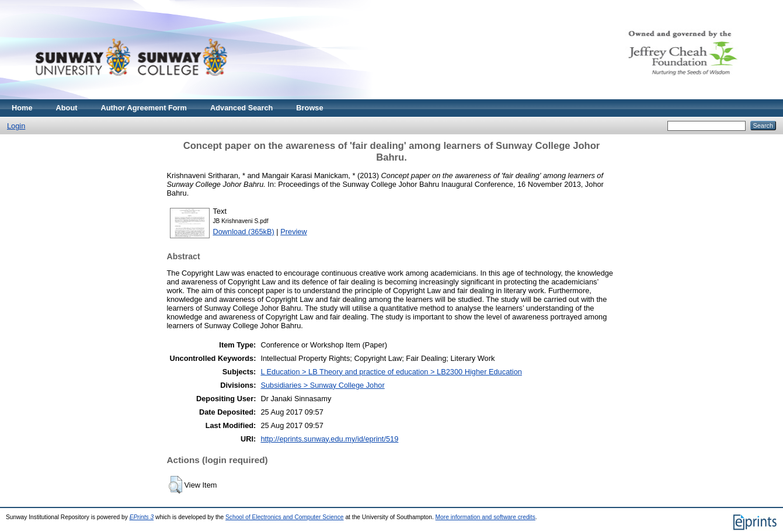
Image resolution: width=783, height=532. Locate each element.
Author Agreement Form (144, 108)
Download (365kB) (244, 232)
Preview (294, 232)
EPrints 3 (142, 517)
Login (16, 126)
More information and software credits (486, 517)
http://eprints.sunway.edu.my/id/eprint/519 (329, 439)
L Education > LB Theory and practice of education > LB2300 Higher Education (391, 372)
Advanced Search (241, 108)
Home (22, 108)
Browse (309, 108)
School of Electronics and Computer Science (285, 517)
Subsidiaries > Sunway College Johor (322, 385)
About (67, 108)
